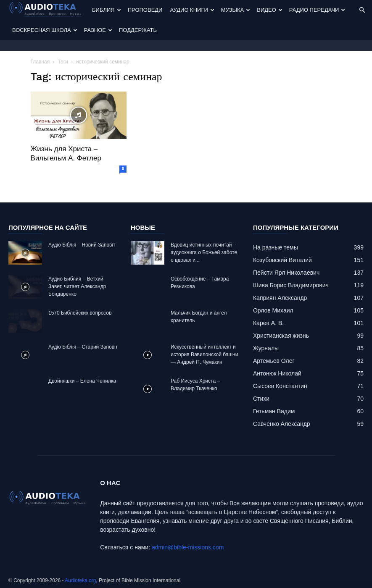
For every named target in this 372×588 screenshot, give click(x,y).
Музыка (236, 10)
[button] (362, 10)
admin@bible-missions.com (188, 547)
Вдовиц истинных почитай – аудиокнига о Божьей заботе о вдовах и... (204, 252)
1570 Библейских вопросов (80, 313)
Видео (270, 10)
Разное (98, 30)
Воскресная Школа (45, 30)
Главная (40, 62)
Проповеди (145, 10)
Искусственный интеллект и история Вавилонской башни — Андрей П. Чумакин (204, 354)
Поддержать (138, 30)
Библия (107, 10)
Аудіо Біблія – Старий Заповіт (83, 347)
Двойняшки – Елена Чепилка (82, 381)
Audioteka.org (80, 580)
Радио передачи (317, 10)
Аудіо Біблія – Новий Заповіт (82, 245)
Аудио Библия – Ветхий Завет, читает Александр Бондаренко (77, 286)
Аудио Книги (192, 10)
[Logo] (48, 10)
